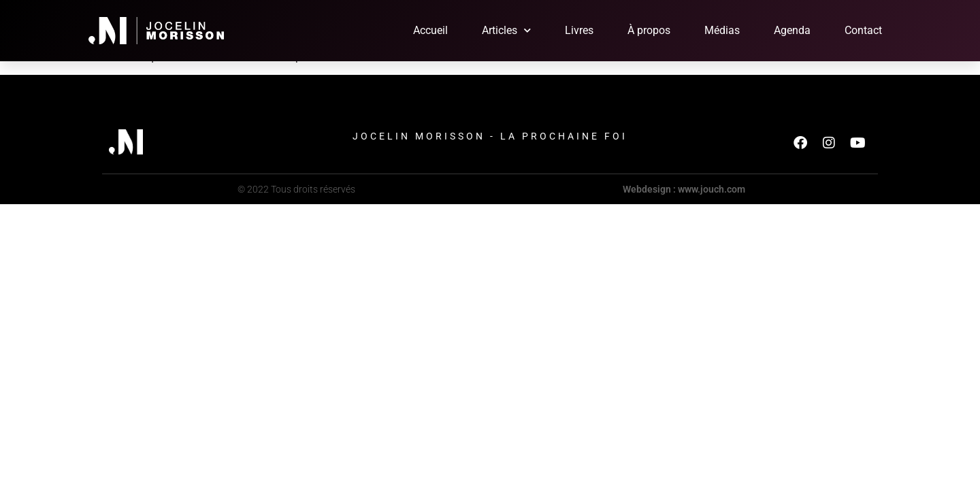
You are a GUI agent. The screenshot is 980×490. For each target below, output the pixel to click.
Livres (579, 30)
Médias (722, 30)
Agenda (792, 30)
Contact (863, 30)
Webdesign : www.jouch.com (684, 189)
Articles (506, 30)
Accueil (430, 30)
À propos (649, 30)
